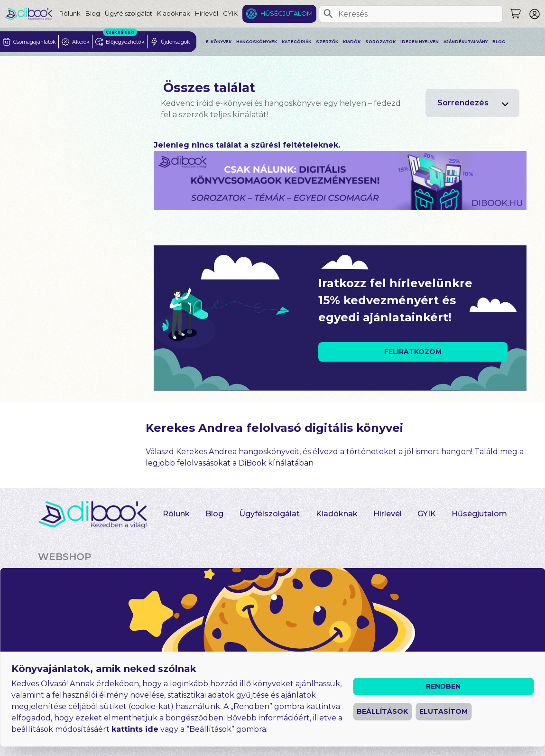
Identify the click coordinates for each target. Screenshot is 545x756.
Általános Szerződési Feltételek (100, 739)
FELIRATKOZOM (413, 352)
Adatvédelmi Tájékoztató (218, 739)
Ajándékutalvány (466, 42)
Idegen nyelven (420, 42)
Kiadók (352, 42)
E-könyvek (219, 42)
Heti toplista (263, 603)
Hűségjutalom (286, 13)
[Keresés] (328, 14)
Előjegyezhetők (170, 613)
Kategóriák (296, 42)
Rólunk (70, 13)
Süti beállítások (303, 739)
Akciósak (154, 575)
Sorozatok (380, 42)
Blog (93, 13)
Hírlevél (207, 13)
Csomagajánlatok (175, 594)
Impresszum (245, 723)
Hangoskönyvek (257, 42)
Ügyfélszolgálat (129, 13)
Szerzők (327, 42)
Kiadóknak (174, 13)
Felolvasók (402, 594)
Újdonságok (263, 585)
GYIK (230, 13)
